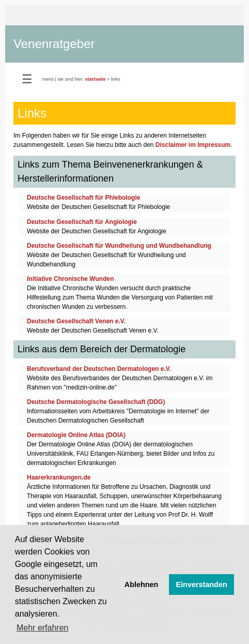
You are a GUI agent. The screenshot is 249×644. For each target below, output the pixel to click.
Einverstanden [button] (202, 585)
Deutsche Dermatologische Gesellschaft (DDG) (96, 402)
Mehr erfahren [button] (43, 628)
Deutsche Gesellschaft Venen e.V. (76, 321)
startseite (95, 79)
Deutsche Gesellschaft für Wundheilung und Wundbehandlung (119, 246)
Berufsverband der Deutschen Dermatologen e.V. (99, 369)
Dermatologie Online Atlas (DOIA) (76, 435)
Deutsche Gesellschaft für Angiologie (82, 222)
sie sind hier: (71, 79)
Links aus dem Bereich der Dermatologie (102, 349)
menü (48, 79)
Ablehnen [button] (142, 585)
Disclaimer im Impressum (193, 145)
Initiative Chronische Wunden (70, 279)
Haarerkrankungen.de (59, 477)
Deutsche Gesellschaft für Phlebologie (83, 198)
